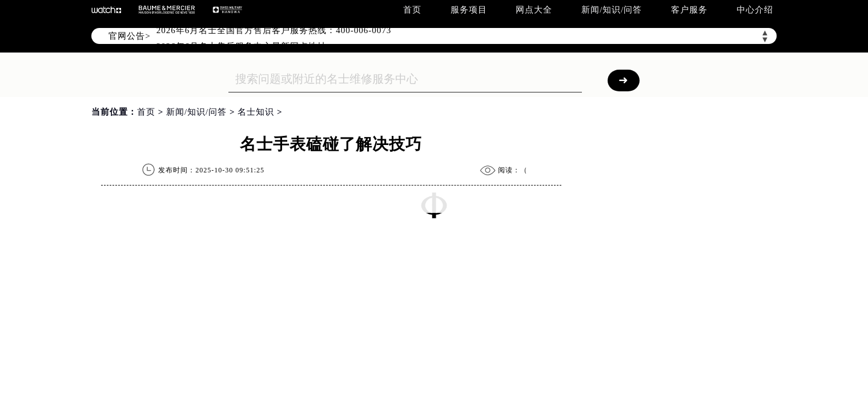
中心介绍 (755, 10)
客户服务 (689, 10)
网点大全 (534, 10)
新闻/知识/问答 (612, 10)
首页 (412, 10)
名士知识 (256, 112)
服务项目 (469, 10)
